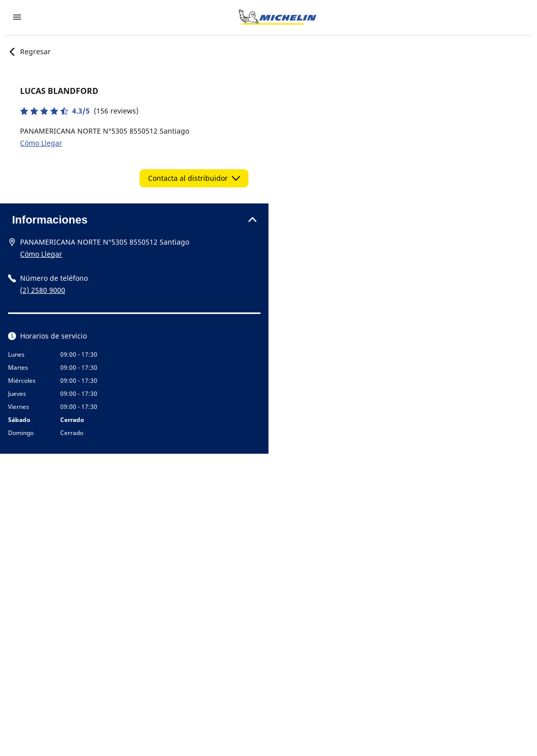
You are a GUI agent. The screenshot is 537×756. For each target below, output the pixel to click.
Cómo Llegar (41, 143)
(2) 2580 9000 (43, 290)
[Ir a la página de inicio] (278, 17)
